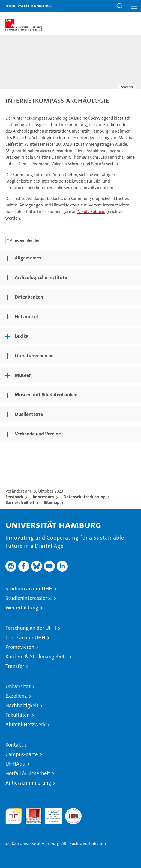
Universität (18, 686)
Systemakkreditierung (73, 811)
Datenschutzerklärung (85, 497)
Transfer (15, 666)
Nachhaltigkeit (22, 705)
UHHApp (15, 764)
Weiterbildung (22, 608)
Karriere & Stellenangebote (36, 657)
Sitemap (52, 502)
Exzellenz (16, 696)
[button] (120, 6)
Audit (31, 811)
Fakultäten (18, 715)
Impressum (43, 497)
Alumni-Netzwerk (25, 724)
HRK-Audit (50, 814)
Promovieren (20, 647)
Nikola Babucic (91, 211)
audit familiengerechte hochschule (14, 816)
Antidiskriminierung (28, 783)
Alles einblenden (25, 240)
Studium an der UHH (29, 589)
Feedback (14, 497)
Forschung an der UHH (31, 628)
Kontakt (14, 745)
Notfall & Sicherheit (28, 773)
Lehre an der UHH (25, 637)
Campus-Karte (22, 754)
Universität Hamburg (28, 6)
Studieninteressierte (29, 598)
